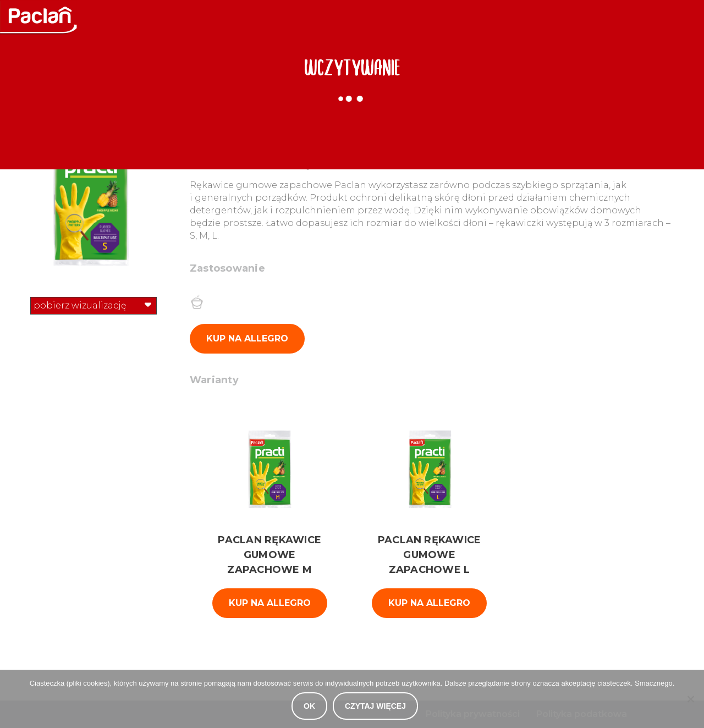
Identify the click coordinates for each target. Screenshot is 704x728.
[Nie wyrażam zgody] (690, 699)
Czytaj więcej (375, 706)
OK (309, 706)
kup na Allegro (270, 603)
